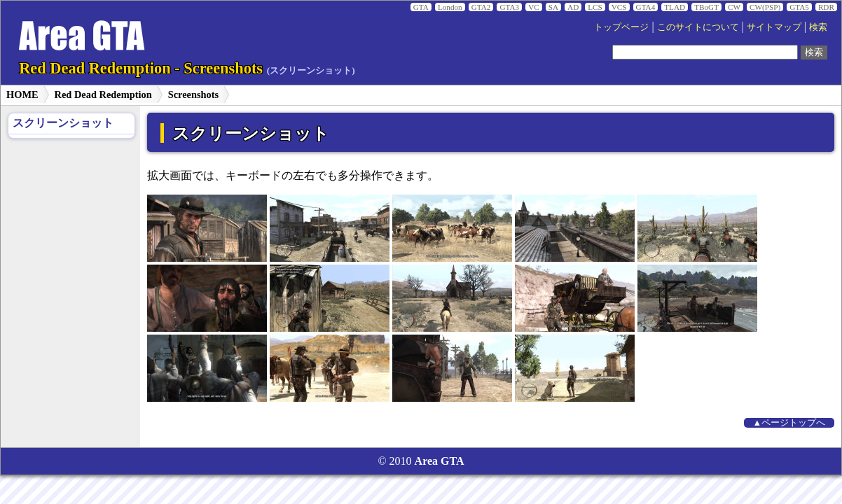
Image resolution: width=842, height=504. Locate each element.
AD (573, 7)
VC (534, 7)
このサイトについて (698, 27)
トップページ (621, 27)
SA (553, 7)
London (450, 7)
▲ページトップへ (789, 423)
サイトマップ (774, 27)
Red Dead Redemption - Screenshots (187, 68)
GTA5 (799, 7)
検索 (818, 27)
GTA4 (646, 7)
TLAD (675, 7)
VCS (619, 7)
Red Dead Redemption (103, 94)
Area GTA (440, 461)
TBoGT (706, 7)
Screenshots (194, 94)
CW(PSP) (765, 7)
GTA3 (509, 7)
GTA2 (481, 7)
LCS (595, 7)
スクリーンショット (63, 123)
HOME (22, 94)
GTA (421, 7)
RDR (826, 7)
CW (734, 7)
